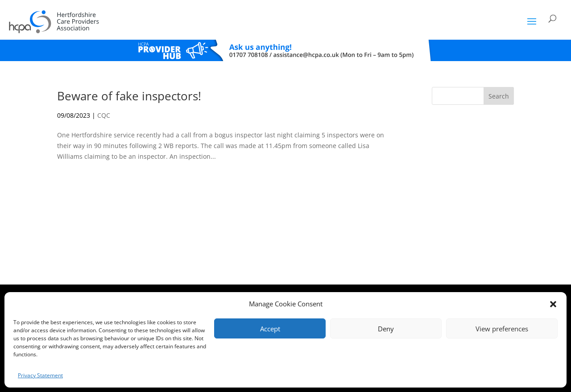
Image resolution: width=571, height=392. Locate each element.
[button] (553, 304)
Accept (270, 329)
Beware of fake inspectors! (129, 96)
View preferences (502, 329)
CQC (104, 115)
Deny (386, 329)
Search (499, 96)
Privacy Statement (40, 375)
